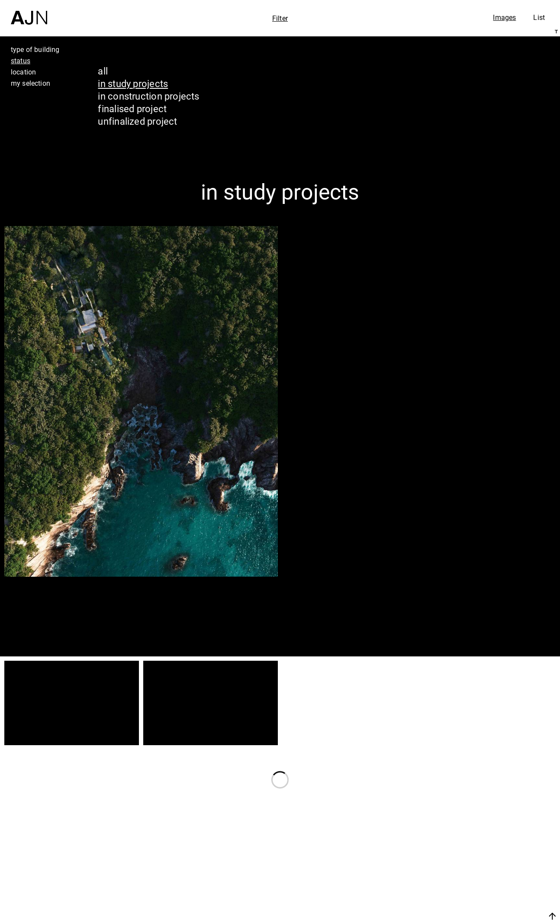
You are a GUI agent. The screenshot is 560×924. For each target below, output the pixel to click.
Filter (280, 18)
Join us (461, 916)
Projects (474, 878)
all (103, 71)
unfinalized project (137, 121)
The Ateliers (485, 862)
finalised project (132, 108)
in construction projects (148, 96)
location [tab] (23, 72)
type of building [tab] (35, 49)
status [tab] (21, 61)
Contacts (476, 895)
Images (504, 17)
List (539, 17)
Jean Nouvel (486, 845)
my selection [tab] (31, 83)
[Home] (29, 12)
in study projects (133, 83)
